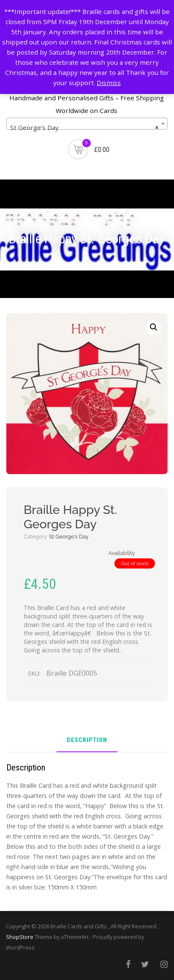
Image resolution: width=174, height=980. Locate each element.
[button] (154, 327)
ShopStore (20, 937)
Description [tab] (87, 741)
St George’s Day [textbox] (84, 127)
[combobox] (87, 124)
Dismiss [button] (109, 83)
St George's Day (69, 537)
